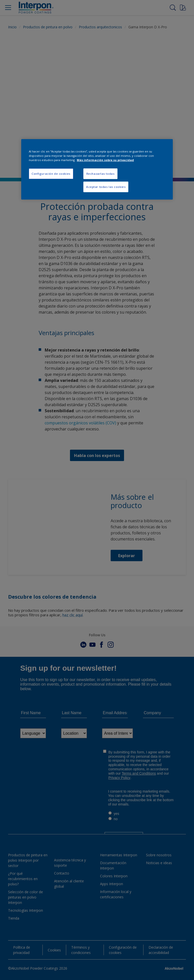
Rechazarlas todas (101, 174)
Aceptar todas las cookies (106, 187)
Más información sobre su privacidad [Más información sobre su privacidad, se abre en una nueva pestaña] (105, 160)
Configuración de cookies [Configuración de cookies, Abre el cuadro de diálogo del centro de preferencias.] (51, 174)
